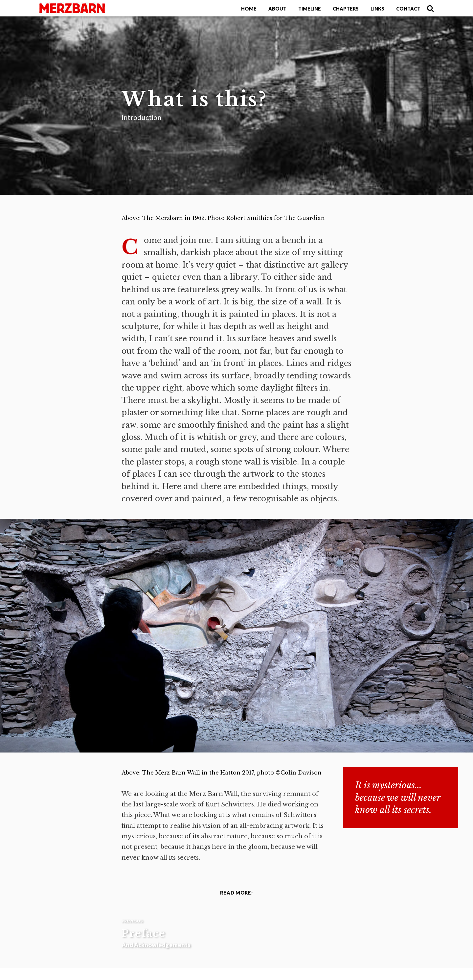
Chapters (346, 9)
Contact (408, 9)
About (277, 9)
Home (249, 9)
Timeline (310, 9)
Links (377, 9)
